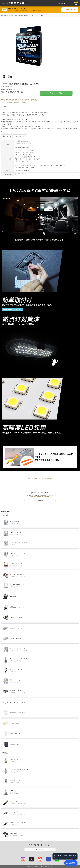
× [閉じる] (76, 855)
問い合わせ (40, 849)
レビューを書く (40, 501)
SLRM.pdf (19, 174)
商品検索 (4, 15)
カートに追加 (56, 93)
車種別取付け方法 (20, 136)
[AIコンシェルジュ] (71, 863)
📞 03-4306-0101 (70, 10)
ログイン (61, 4)
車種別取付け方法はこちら (12, 310)
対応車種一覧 (7, 136)
